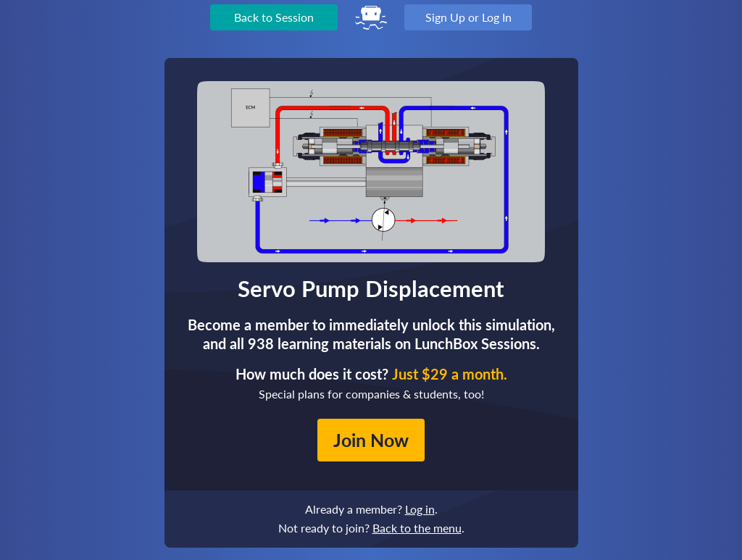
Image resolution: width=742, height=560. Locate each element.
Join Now (371, 440)
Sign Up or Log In (468, 17)
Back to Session (274, 17)
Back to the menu (417, 528)
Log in (420, 509)
